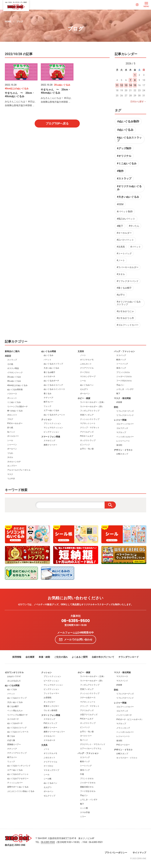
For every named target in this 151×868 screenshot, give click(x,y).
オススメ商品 (13, 368)
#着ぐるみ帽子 (124, 288)
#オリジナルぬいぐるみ (129, 188)
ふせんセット (86, 364)
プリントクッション (52, 423)
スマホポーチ (49, 740)
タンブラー (12, 466)
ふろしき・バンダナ (125, 389)
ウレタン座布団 (50, 710)
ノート (83, 355)
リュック (48, 406)
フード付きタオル (124, 381)
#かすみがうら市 (125, 318)
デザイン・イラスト (123, 450)
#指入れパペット (126, 219)
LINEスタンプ (122, 454)
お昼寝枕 (48, 698)
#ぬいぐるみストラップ (129, 139)
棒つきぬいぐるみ (15, 411)
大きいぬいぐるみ (51, 368)
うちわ (10, 453)
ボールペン (12, 449)
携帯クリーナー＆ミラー (54, 732)
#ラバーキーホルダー (128, 267)
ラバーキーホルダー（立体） (93, 402)
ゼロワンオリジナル (14, 672)
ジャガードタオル (124, 376)
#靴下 (120, 226)
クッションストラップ (90, 419)
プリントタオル (123, 372)
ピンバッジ (85, 445)
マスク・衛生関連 (122, 398)
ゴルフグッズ (122, 428)
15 (135, 85)
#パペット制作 (125, 212)
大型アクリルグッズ (89, 715)
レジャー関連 (120, 420)
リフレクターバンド (125, 415)
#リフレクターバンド (128, 281)
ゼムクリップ (49, 796)
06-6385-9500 (76, 621)
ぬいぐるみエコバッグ (53, 385)
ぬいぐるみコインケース (54, 389)
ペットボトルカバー (125, 437)
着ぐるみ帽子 (49, 372)
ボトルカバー (13, 436)
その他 (10, 364)
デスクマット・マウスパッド (93, 744)
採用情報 (17, 657)
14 (130, 85)
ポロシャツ (12, 415)
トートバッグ (122, 364)
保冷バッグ (121, 368)
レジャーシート (123, 441)
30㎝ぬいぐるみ (14, 381)
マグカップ (121, 432)
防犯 (116, 407)
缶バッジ (11, 432)
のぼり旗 (11, 740)
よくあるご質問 (80, 657)
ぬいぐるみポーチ (51, 381)
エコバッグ (121, 355)
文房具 (81, 351)
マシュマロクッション (53, 428)
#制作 (120, 171)
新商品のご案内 (12, 351)
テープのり (85, 372)
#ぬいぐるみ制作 (128, 121)
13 (126, 85)
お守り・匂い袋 (87, 449)
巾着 (82, 774)
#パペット (136, 247)
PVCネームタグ (87, 436)
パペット (48, 360)
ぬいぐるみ (49, 355)
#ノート (121, 260)
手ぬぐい (120, 385)
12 (122, 85)
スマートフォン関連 (51, 437)
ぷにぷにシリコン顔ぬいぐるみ (21, 791)
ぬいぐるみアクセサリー (18, 779)
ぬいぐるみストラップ (53, 364)
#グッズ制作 (124, 148)
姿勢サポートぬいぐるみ (18, 787)
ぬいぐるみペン (87, 385)
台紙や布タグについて (103, 657)
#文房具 (121, 247)
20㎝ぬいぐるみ (14, 377)
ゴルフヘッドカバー (125, 424)
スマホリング (49, 441)
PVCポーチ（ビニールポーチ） (130, 719)
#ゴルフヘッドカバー (128, 325)
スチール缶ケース (88, 698)
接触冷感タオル (87, 787)
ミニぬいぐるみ (14, 402)
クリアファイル (87, 368)
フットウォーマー (51, 693)
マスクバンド (122, 681)
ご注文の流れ (61, 657)
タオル (10, 457)
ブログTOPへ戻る (57, 123)
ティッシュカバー (15, 783)
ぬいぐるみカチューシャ (54, 415)
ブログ (20, 22)
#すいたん (134, 226)
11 (117, 85)
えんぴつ (84, 389)
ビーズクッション (51, 681)
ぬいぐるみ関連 (49, 351)
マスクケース (122, 676)
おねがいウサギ (14, 676)
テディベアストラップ (17, 753)
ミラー (83, 817)
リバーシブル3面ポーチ (17, 715)
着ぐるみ (48, 394)
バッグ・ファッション (124, 351)
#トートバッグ (124, 253)
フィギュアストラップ (90, 411)
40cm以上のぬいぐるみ (17, 385)
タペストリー (86, 736)
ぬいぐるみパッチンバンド (19, 766)
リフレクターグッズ (125, 411)
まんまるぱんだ (14, 681)
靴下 (118, 394)
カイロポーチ (49, 376)
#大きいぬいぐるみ (128, 197)
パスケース (12, 394)
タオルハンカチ (14, 462)
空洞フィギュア (87, 415)
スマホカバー (49, 736)
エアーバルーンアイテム (91, 748)
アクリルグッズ (87, 432)
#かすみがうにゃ (125, 311)
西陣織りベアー (14, 744)
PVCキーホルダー (15, 423)
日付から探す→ (138, 102)
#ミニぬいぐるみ (127, 163)
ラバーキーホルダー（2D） (92, 407)
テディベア (49, 398)
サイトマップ (139, 853)
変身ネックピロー (51, 706)
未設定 (8, 356)
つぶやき (11, 478)
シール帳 (48, 779)
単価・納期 (44, 657)
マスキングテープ (88, 376)
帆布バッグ (121, 360)
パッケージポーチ (124, 715)
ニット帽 (84, 808)
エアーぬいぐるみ (51, 410)
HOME (8, 22)
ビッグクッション (51, 432)
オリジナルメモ (87, 360)
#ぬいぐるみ (125, 130)
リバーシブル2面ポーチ (17, 407)
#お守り (121, 295)
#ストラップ (124, 179)
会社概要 (30, 657)
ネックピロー (49, 702)
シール (10, 440)
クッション (46, 419)
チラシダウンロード (129, 657)
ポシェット (12, 398)
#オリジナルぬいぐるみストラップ (129, 303)
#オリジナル (124, 156)
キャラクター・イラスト (127, 758)
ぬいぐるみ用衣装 (15, 390)
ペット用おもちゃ (15, 711)
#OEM (120, 204)
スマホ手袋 (85, 812)
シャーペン (12, 445)
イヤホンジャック (15, 372)
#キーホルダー (124, 233)
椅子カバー (49, 402)
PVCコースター (123, 745)
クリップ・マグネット (90, 428)
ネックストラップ (88, 440)
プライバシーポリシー (116, 853)
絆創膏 (119, 402)
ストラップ (12, 360)
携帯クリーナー (50, 445)
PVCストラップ (50, 723)
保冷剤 (119, 445)
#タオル (121, 274)
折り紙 (10, 428)
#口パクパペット (125, 240)
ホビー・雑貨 (84, 398)
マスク (10, 474)
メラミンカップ (123, 728)
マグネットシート (88, 423)
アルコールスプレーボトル (19, 470)
